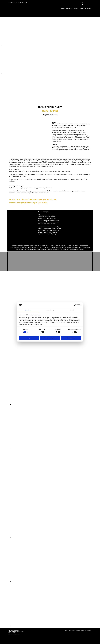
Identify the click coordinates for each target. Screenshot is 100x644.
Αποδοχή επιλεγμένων (50, 338)
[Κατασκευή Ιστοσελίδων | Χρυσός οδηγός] (10, 636)
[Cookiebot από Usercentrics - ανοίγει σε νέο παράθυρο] (75, 305)
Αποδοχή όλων (71, 338)
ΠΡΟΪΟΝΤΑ (76, 9)
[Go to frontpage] (18, 15)
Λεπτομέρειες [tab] (50, 310)
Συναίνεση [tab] (28, 310)
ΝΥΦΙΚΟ (82, 9)
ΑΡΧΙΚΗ (63, 9)
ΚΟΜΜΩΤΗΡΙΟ (69, 9)
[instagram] (82, 5)
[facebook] (82, 3)
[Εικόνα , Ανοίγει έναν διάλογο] (47, 45)
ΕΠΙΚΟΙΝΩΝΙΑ (88, 9)
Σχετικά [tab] (72, 310)
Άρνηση (29, 338)
